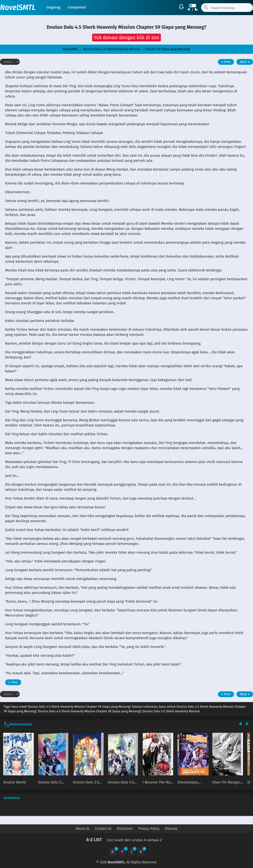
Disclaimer (125, 829)
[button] (127, 38)
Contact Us (103, 829)
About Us (83, 829)
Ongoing (54, 7)
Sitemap (171, 829)
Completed (77, 7)
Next (246, 62)
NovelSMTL (18, 8)
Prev (225, 62)
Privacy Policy (149, 829)
